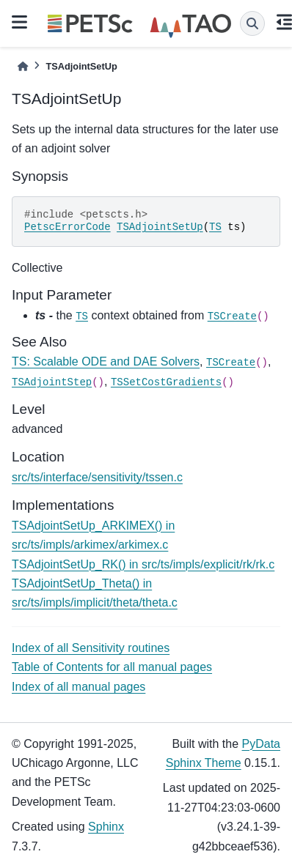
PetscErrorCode (67, 227)
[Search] (252, 23)
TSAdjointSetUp (160, 227)
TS (215, 227)
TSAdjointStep (52, 382)
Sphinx (106, 827)
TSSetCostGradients (166, 382)
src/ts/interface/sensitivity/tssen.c (97, 477)
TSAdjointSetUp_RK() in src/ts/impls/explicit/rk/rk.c (143, 564)
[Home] (23, 66)
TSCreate (232, 316)
